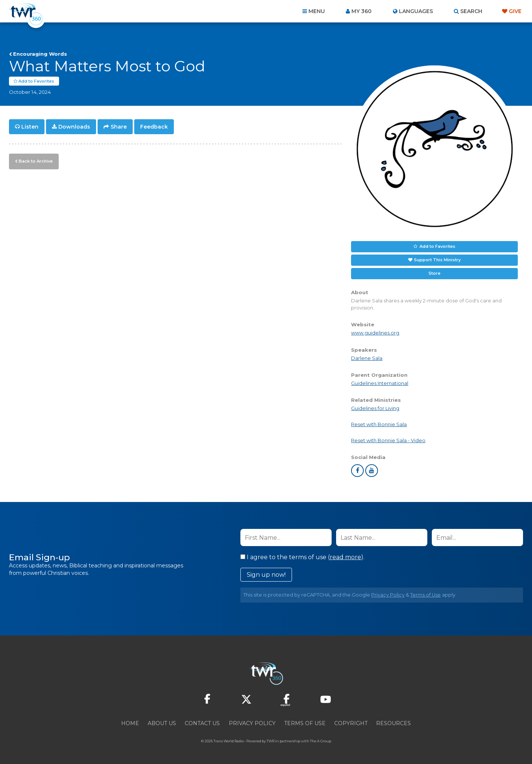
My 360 (362, 11)
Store (434, 274)
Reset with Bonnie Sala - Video (388, 441)
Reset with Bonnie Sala (379, 425)
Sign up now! (266, 575)
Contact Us (202, 724)
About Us (162, 724)
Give (515, 11)
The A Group (321, 741)
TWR (270, 741)
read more (345, 557)
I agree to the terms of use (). (302, 557)
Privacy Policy (388, 595)
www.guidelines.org (375, 333)
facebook (357, 471)
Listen (30, 127)
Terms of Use (425, 595)
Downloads (74, 127)
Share (119, 127)
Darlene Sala (367, 358)
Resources (393, 724)
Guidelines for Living (375, 409)
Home (130, 724)
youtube (372, 471)
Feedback (154, 127)
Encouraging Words (40, 54)
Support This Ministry (437, 260)
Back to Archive (36, 161)
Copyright (351, 724)
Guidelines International (380, 384)
